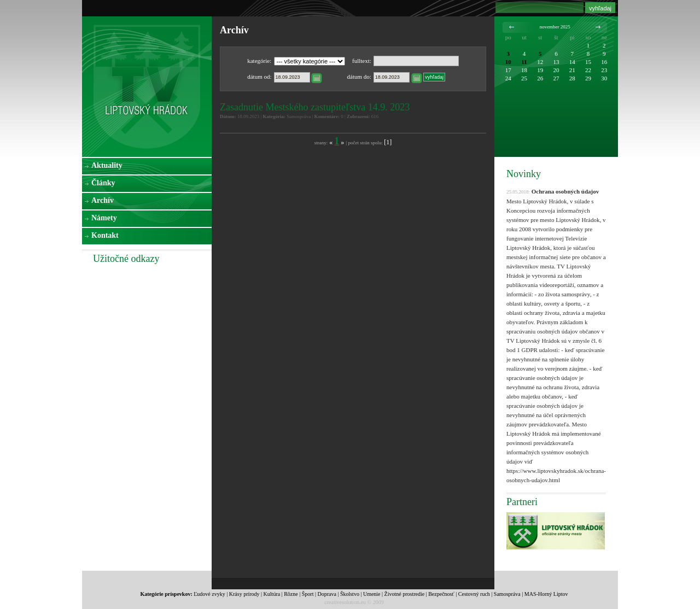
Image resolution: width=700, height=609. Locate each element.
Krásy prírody (244, 594)
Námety (104, 218)
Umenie (372, 594)
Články (103, 183)
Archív (103, 200)
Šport (308, 594)
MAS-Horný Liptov (546, 594)
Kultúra (272, 594)
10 (508, 62)
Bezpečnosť (441, 594)
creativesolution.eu (345, 602)
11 (524, 62)
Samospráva (507, 594)
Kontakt (105, 235)
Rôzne (291, 594)
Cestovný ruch (474, 594)
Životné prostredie (405, 594)
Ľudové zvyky (209, 594)
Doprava (326, 594)
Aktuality (107, 165)
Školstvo (350, 594)
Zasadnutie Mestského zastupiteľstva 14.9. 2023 (315, 107)
